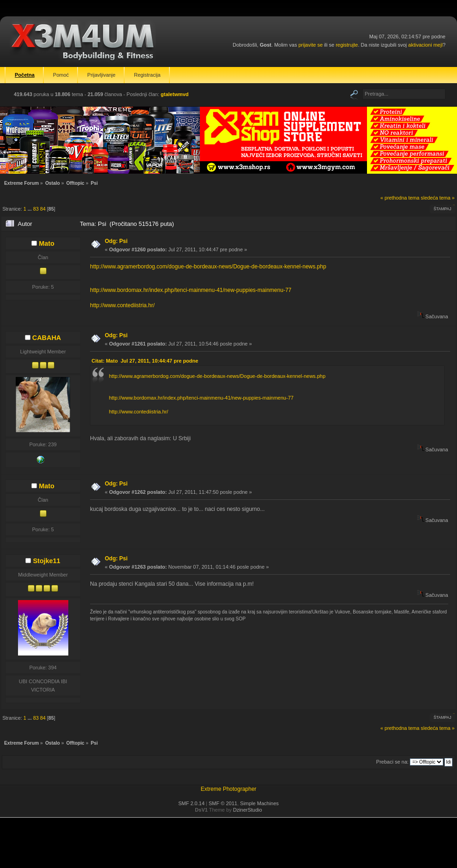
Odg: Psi (116, 241)
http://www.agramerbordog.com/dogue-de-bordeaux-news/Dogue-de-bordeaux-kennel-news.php (208, 267)
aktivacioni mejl (425, 45)
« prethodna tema (400, 198)
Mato (47, 243)
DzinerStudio (248, 810)
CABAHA (47, 338)
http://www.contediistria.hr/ (122, 305)
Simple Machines (259, 803)
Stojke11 (46, 561)
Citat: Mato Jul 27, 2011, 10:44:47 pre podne (145, 361)
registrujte (347, 45)
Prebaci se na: (392, 762)
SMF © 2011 (223, 803)
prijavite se (310, 45)
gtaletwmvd (175, 94)
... (30, 209)
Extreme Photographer (229, 789)
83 (36, 209)
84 (43, 209)
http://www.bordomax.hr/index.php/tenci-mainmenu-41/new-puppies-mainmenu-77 (191, 290)
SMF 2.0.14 (191, 803)
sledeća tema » (438, 198)
